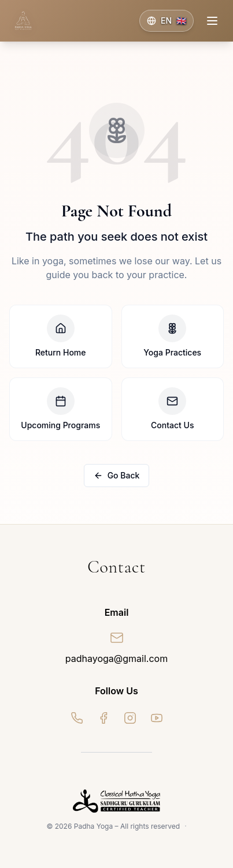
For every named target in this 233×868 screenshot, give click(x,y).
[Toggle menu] (212, 21)
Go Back (117, 475)
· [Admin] (185, 826)
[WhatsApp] (77, 718)
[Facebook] (103, 718)
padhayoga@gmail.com (116, 659)
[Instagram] (130, 718)
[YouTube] (157, 718)
